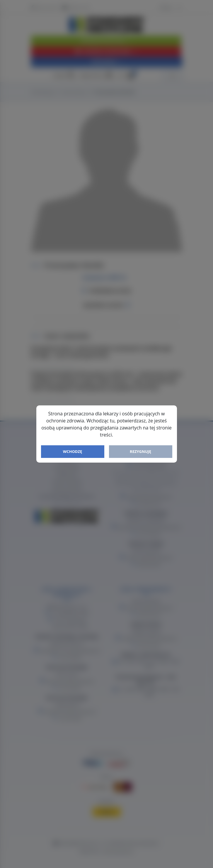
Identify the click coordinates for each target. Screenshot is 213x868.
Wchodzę (73, 451)
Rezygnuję (140, 451)
